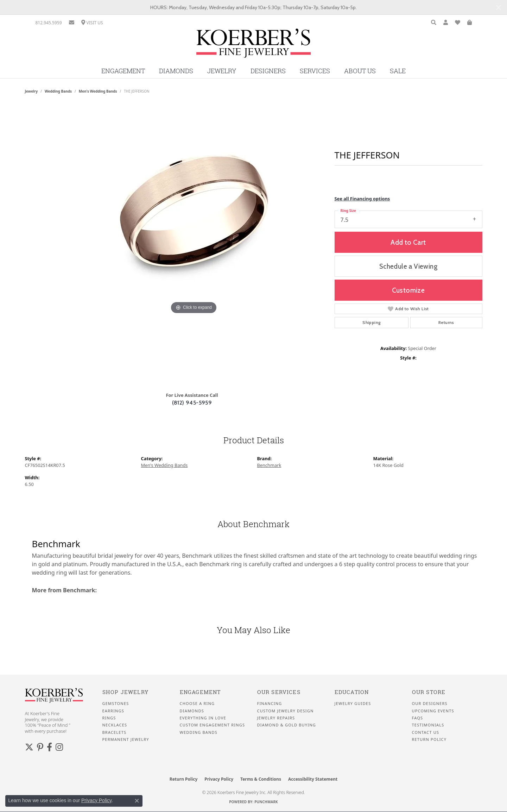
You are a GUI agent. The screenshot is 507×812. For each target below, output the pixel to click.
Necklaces (115, 725)
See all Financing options (362, 199)
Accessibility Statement (313, 779)
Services (315, 71)
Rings (109, 718)
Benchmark (269, 465)
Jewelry (222, 71)
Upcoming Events (433, 711)
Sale (398, 71)
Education (352, 692)
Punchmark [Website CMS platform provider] (266, 802)
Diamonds (176, 71)
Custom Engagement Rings (213, 725)
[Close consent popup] (137, 801)
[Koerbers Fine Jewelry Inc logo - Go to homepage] (253, 46)
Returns (446, 322)
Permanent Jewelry (126, 739)
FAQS (418, 718)
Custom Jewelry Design (286, 711)
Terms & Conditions (261, 779)
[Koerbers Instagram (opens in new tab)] (59, 747)
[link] (49, 23)
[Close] (498, 8)
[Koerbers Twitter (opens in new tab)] (29, 747)
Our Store (429, 692)
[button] (434, 23)
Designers (268, 71)
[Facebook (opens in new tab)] (49, 747)
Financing (270, 704)
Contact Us (426, 732)
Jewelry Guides (353, 704)
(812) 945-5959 (192, 403)
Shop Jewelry (125, 692)
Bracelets (115, 732)
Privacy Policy (219, 779)
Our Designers (430, 704)
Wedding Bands (58, 91)
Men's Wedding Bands (98, 91)
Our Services (279, 692)
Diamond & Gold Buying (287, 725)
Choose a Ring (197, 704)
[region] (194, 245)
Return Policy (429, 739)
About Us (360, 71)
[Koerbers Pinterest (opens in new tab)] (40, 747)
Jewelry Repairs (276, 718)
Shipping (371, 322)
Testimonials (428, 725)
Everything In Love (203, 718)
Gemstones (116, 704)
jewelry (31, 91)
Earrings (113, 711)
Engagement (123, 71)
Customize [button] (408, 290)
